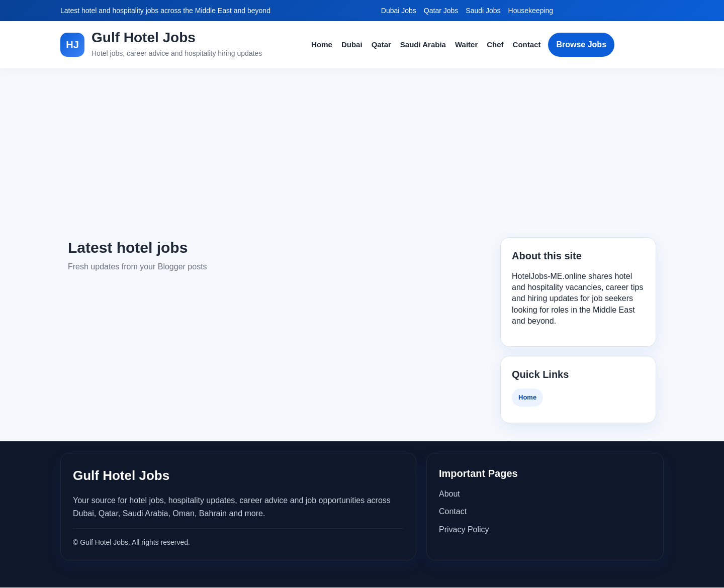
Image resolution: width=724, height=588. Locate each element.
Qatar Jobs (441, 11)
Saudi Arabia (423, 44)
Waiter (466, 44)
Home (322, 44)
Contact (527, 44)
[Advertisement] (362, 153)
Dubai (352, 44)
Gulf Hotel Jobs (144, 37)
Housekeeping (531, 11)
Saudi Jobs (483, 11)
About (449, 494)
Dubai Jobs (399, 11)
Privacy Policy (464, 529)
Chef (495, 44)
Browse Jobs (581, 44)
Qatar (381, 44)
